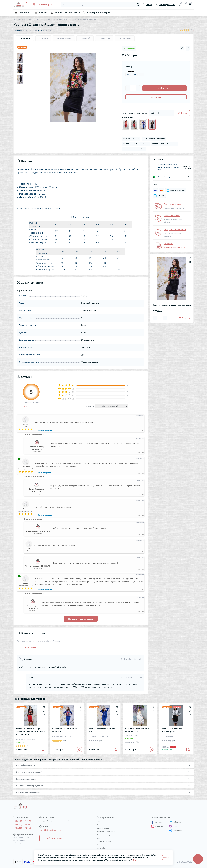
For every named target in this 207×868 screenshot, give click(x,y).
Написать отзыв (31, 407)
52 (135, 75)
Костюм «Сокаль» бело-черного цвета (173, 730)
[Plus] (138, 88)
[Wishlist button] (182, 48)
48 (128, 75)
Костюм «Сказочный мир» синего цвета (65, 730)
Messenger (176, 830)
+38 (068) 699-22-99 (22, 828)
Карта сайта (101, 848)
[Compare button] (188, 48)
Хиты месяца (25, 13)
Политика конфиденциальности (109, 835)
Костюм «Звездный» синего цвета (102, 730)
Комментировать (45, 430)
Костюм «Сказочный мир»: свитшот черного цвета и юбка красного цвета (30, 732)
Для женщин (40, 19)
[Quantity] (133, 88)
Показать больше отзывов (81, 619)
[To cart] (184, 318)
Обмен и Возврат (172, 216)
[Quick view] (44, 707)
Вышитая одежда (25, 19)
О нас (99, 821)
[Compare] (44, 715)
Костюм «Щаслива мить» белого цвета (137, 730)
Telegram (175, 822)
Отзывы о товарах (104, 841)
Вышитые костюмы (55, 19)
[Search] (138, 5)
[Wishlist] (44, 711)
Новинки (43, 13)
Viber (174, 826)
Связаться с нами (103, 845)
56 (142, 75)
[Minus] (128, 88)
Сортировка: (89, 406)
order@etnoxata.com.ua (50, 830)
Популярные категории (99, 13)
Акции (99, 851)
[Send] (182, 113)
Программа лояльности (175, 230)
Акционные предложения (67, 13)
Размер (130, 66)
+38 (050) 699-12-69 (22, 821)
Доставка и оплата (173, 204)
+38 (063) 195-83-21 (22, 824)
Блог (98, 838)
